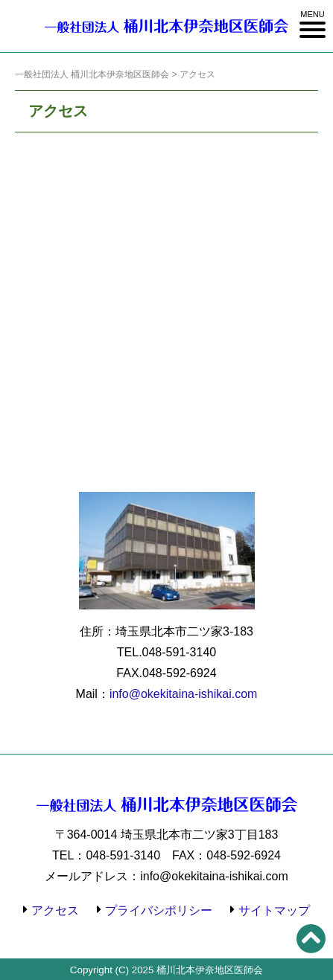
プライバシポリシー (159, 910)
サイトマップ (274, 910)
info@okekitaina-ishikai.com (184, 694)
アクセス (55, 910)
